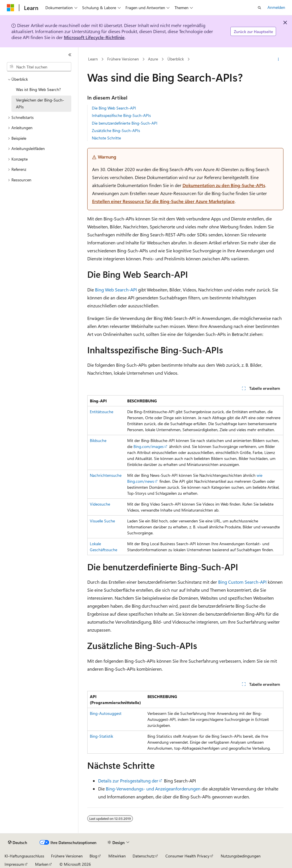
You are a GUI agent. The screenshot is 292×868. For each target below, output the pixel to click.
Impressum (14, 864)
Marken (42, 864)
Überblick (176, 59)
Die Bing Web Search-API (114, 108)
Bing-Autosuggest (106, 713)
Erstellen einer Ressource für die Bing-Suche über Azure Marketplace (163, 201)
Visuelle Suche (102, 521)
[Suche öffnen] (259, 8)
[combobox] (39, 67)
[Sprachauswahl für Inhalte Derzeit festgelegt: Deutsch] (18, 843)
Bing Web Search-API (116, 290)
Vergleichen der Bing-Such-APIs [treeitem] (40, 104)
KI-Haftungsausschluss (24, 856)
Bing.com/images (149, 446)
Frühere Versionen (123, 59)
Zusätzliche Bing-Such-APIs (116, 130)
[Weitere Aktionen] (278, 59)
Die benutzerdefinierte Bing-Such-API (125, 123)
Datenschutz (144, 856)
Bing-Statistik (102, 736)
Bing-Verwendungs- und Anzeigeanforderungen (153, 789)
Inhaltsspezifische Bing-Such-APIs (121, 115)
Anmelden (276, 7)
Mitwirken (117, 856)
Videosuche (100, 504)
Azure (153, 59)
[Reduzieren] (70, 55)
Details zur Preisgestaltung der (128, 781)
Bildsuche (98, 440)
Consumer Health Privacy (187, 856)
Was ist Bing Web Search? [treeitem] (38, 89)
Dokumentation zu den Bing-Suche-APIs (224, 185)
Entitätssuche (102, 412)
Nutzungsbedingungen (241, 856)
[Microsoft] (11, 8)
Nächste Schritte (106, 138)
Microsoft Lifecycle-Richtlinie (94, 37)
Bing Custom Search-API (242, 582)
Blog (93, 856)
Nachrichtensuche (106, 475)
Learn (93, 59)
